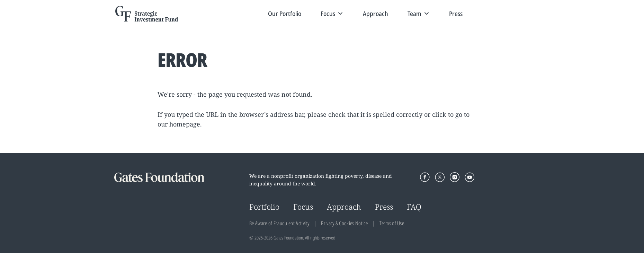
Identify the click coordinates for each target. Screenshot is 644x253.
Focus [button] (332, 14)
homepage (185, 124)
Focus (303, 207)
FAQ (414, 207)
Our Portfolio (285, 14)
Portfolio (264, 207)
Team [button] (419, 14)
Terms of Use (392, 223)
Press (456, 14)
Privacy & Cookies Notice (344, 223)
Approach (375, 14)
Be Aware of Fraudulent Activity (279, 223)
